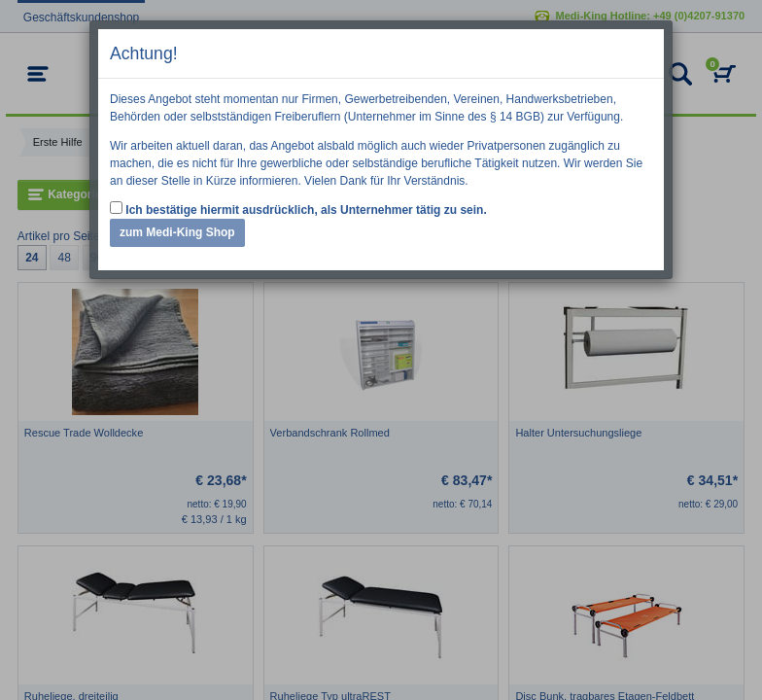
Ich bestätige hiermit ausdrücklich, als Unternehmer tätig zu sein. (298, 209)
